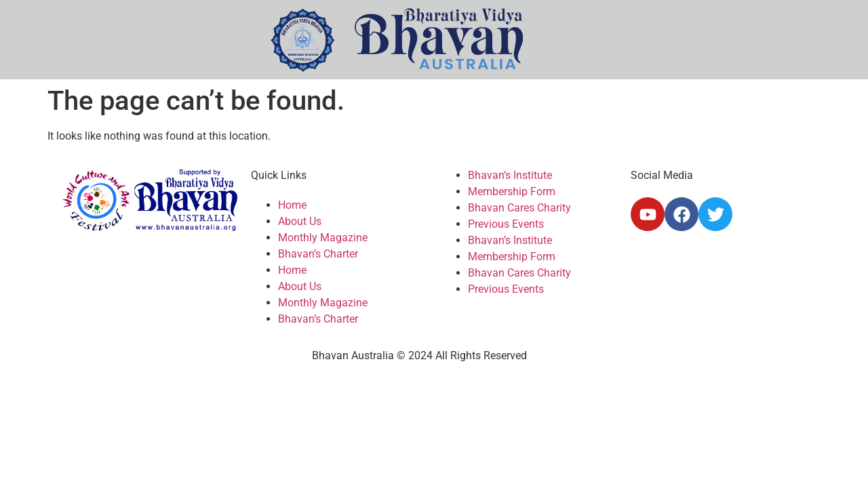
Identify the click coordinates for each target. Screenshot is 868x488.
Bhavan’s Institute (510, 175)
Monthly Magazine (323, 238)
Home (292, 205)
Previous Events (506, 224)
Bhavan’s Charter (318, 254)
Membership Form (512, 191)
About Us (300, 221)
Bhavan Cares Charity (519, 208)
